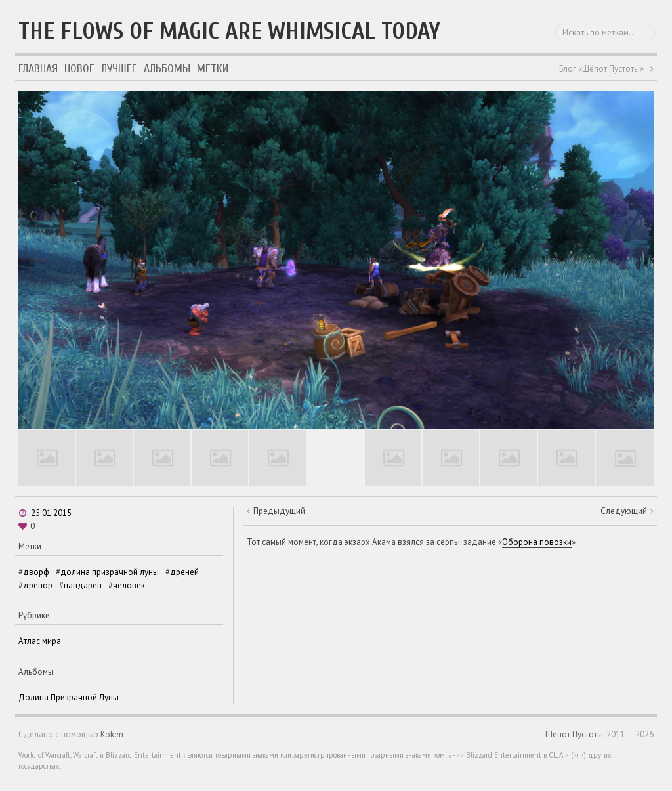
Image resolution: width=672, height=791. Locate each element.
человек (129, 585)
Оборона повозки (537, 542)
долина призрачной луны (110, 572)
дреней (184, 572)
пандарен (83, 585)
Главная (38, 69)
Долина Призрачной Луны (69, 697)
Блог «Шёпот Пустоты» (601, 69)
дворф (36, 572)
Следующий (624, 511)
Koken (112, 734)
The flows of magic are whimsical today (229, 31)
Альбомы (167, 69)
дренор (38, 585)
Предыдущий (279, 511)
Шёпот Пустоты (574, 734)
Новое (79, 69)
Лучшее (119, 69)
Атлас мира (40, 641)
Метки (213, 69)
